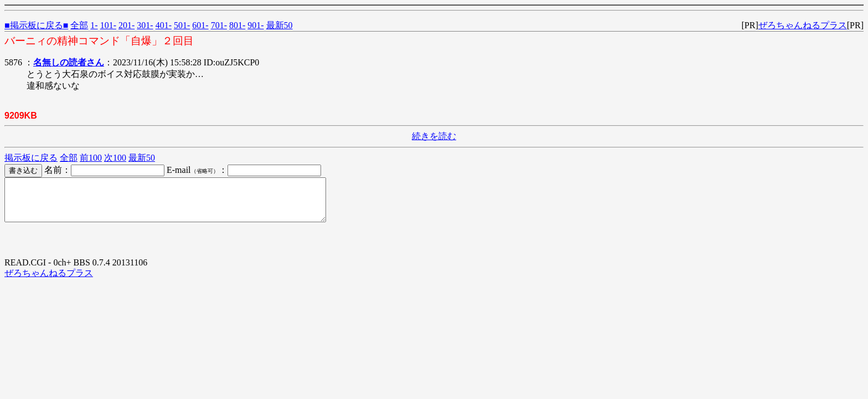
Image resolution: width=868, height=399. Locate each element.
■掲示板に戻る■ (36, 25)
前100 (91, 158)
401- (164, 25)
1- (94, 25)
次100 (115, 158)
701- (219, 25)
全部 (79, 25)
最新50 (280, 25)
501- (182, 25)
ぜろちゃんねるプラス (803, 25)
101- (108, 25)
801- (237, 25)
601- (200, 25)
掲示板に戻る (31, 158)
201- (126, 25)
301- (145, 25)
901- (255, 25)
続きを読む (434, 136)
